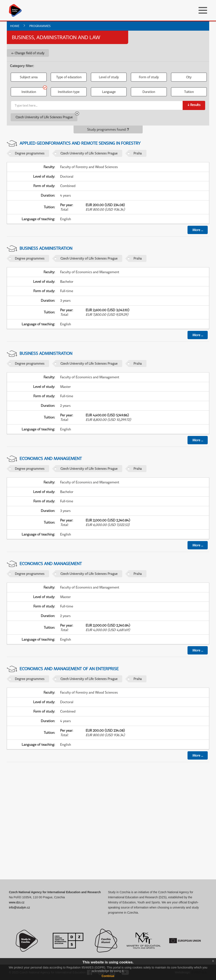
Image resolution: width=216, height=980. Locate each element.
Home (15, 26)
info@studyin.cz (19, 907)
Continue (108, 976)
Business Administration (46, 248)
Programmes (40, 26)
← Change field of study (28, 53)
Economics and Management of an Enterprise (69, 669)
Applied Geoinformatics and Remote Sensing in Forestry (80, 143)
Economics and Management (51, 458)
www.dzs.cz (17, 902)
